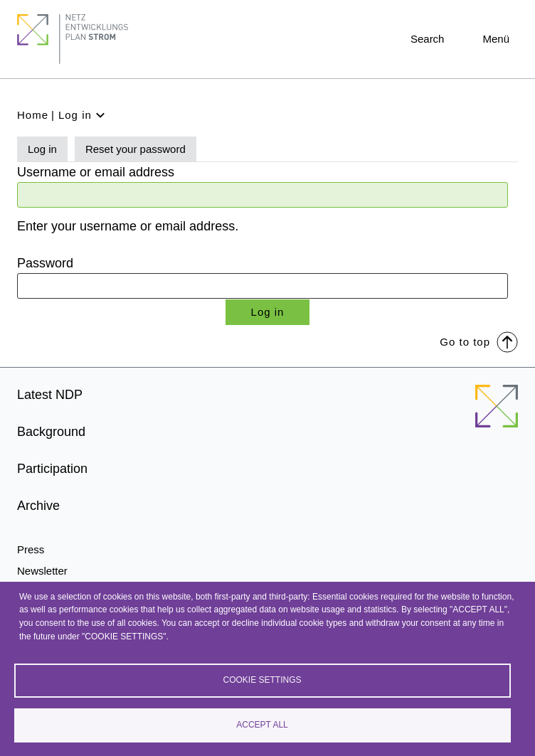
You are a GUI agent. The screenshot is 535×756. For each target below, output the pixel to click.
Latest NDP (50, 395)
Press (31, 549)
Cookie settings (262, 680)
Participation (52, 469)
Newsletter (42, 571)
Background (51, 432)
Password (45, 263)
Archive (38, 506)
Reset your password (136, 149)
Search (428, 39)
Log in (42, 149)
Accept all (262, 725)
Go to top (479, 341)
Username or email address (96, 172)
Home (33, 115)
